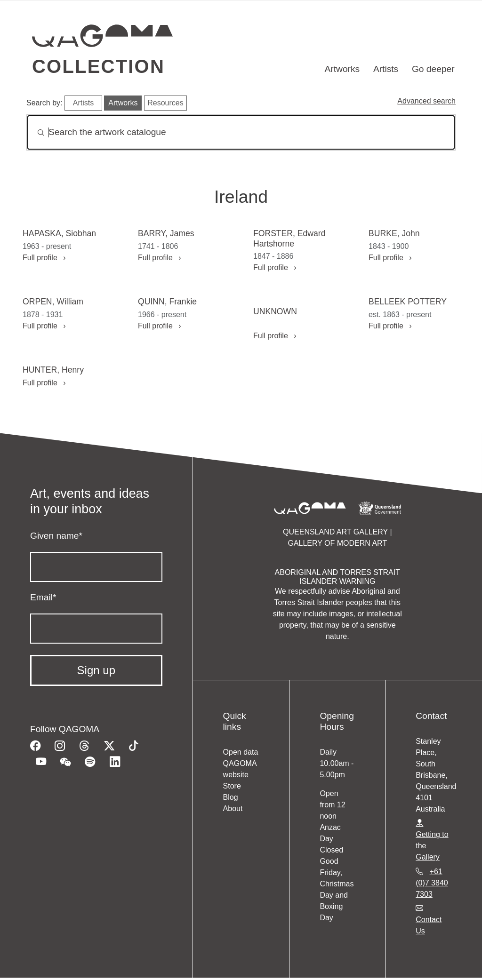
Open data (241, 752)
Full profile (44, 258)
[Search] (241, 132)
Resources (165, 103)
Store (232, 786)
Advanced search (426, 101)
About (233, 809)
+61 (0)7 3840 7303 (432, 883)
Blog (231, 797)
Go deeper (433, 69)
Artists (386, 69)
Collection (98, 66)
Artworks (342, 69)
